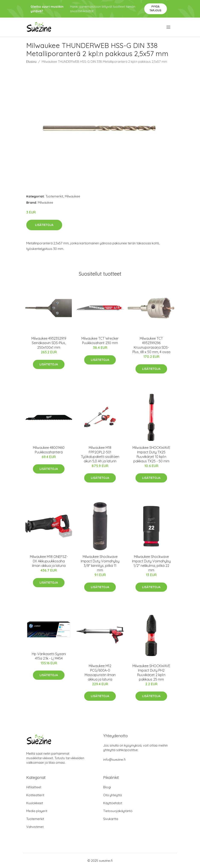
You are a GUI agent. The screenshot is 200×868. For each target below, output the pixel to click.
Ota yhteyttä (112, 795)
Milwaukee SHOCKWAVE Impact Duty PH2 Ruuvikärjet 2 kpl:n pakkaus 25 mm (151, 673)
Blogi (107, 787)
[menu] (169, 27)
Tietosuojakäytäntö (118, 811)
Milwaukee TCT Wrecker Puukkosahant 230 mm (100, 341)
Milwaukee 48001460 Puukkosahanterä (49, 450)
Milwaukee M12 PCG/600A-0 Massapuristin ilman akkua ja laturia (100, 673)
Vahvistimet (35, 827)
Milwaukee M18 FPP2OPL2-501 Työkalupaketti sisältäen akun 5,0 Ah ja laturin (100, 454)
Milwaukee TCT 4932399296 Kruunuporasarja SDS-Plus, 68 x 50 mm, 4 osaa (151, 345)
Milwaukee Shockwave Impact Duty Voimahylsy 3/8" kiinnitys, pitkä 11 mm (100, 563)
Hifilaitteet (34, 787)
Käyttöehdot (113, 803)
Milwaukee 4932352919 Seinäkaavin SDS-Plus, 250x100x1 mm (49, 343)
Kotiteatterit (35, 795)
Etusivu (31, 62)
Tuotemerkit (54, 196)
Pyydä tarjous (155, 8)
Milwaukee (72, 196)
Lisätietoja (44, 225)
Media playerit (37, 811)
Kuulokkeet (35, 803)
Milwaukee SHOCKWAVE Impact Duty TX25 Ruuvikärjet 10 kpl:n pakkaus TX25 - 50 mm (151, 454)
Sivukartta (111, 819)
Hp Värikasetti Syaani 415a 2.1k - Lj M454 (49, 656)
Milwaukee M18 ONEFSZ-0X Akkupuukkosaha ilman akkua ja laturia (49, 561)
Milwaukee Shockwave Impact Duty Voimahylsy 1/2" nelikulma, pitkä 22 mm (151, 563)
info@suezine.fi (114, 760)
